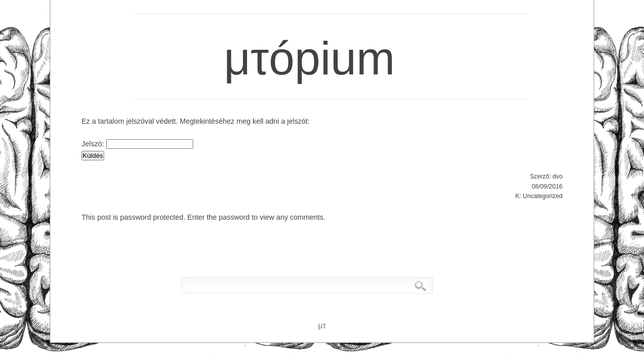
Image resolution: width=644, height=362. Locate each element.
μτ (110, 16)
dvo (557, 176)
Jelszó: (137, 144)
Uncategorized (543, 196)
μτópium (299, 34)
